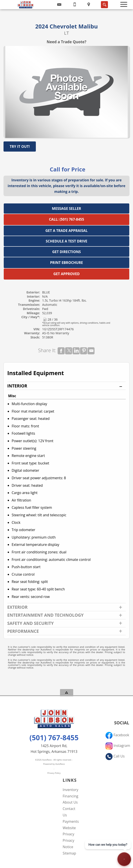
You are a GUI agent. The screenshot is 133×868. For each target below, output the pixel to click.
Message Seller (66, 209)
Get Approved (67, 274)
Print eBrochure (66, 263)
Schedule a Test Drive (66, 241)
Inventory (70, 790)
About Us (70, 802)
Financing (70, 796)
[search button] (104, 5)
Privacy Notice (68, 844)
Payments (71, 821)
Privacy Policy (54, 773)
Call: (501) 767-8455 (67, 219)
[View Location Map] (89, 5)
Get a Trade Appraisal (67, 231)
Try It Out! (20, 147)
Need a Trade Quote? (66, 42)
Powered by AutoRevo (54, 764)
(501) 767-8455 (54, 737)
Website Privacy (69, 831)
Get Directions (67, 252)
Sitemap (69, 853)
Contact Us (69, 812)
